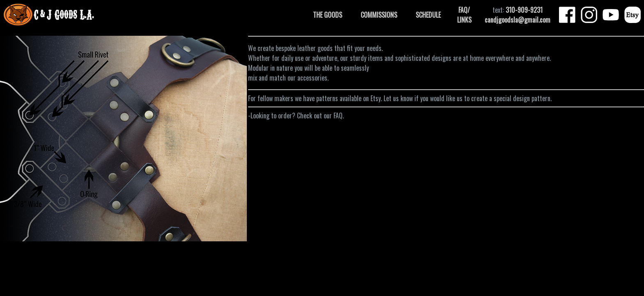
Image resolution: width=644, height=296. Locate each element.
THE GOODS (328, 15)
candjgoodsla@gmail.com (517, 20)
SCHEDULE (428, 15)
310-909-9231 (524, 10)
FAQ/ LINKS (464, 15)
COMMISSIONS (379, 15)
